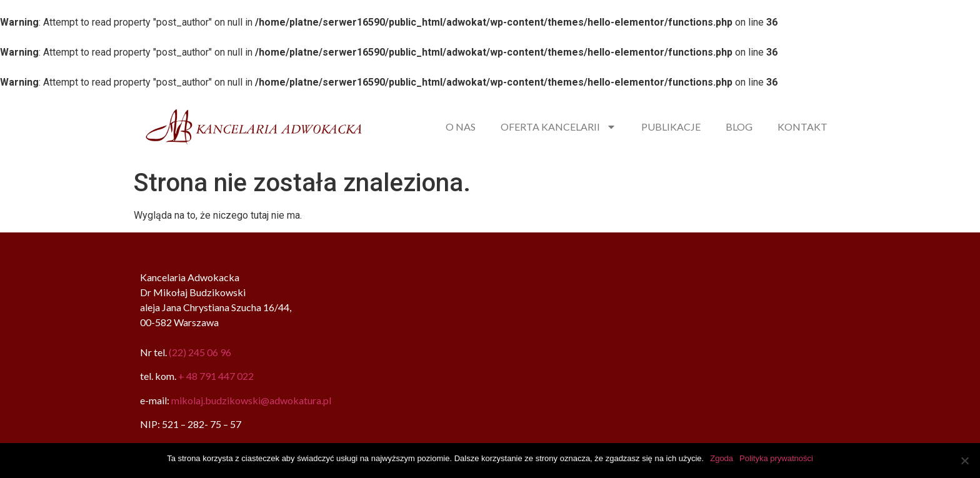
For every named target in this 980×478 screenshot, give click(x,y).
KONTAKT (802, 127)
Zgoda (722, 458)
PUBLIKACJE (671, 127)
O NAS (461, 127)
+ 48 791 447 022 (216, 376)
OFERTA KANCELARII (558, 127)
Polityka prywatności (776, 458)
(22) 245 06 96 (200, 352)
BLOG (739, 127)
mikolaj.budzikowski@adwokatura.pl (251, 400)
